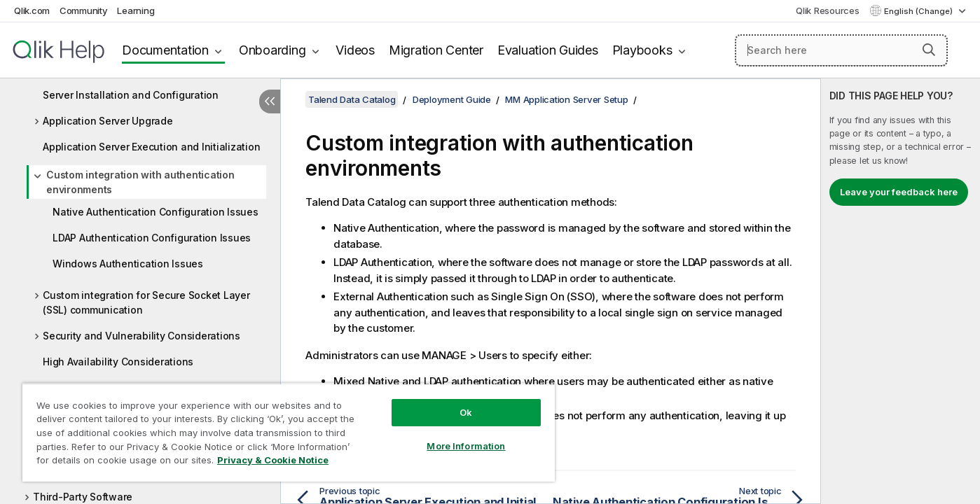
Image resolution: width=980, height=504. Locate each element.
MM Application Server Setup (566, 99)
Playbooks (642, 50)
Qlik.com (32, 10)
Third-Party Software (83, 497)
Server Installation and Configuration (131, 95)
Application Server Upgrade (108, 121)
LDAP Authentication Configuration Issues (152, 238)
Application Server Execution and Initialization (151, 147)
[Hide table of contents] (270, 101)
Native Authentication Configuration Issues (156, 212)
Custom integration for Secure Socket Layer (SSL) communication (146, 302)
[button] (929, 50)
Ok (466, 412)
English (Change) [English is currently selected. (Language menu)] (919, 11)
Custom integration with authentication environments (140, 182)
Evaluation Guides (548, 50)
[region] (289, 432)
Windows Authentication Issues (128, 264)
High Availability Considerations (118, 362)
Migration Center (436, 50)
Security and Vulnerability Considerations (142, 336)
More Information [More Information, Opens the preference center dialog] (466, 446)
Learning (136, 10)
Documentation (165, 50)
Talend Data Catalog (352, 99)
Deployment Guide (452, 99)
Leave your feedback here (899, 192)
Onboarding (272, 50)
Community (84, 10)
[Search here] (841, 50)
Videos (355, 50)
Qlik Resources (828, 10)
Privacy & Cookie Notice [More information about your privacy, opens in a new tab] (273, 460)
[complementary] (900, 291)
